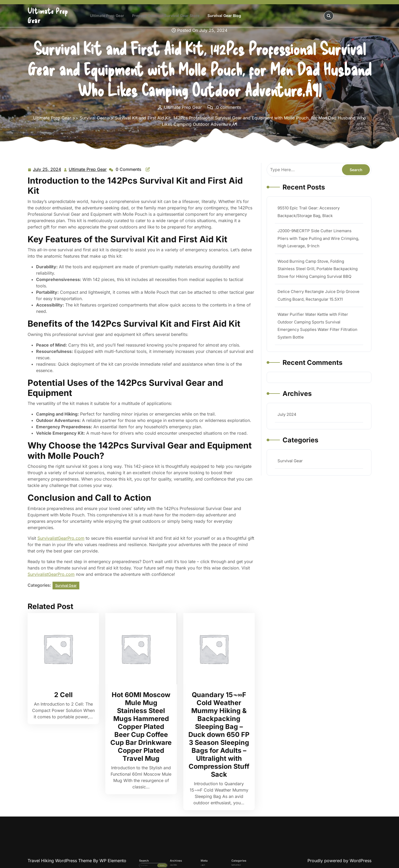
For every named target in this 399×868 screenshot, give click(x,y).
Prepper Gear (144, 16)
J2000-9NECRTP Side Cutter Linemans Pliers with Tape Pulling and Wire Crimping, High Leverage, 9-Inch (317, 251)
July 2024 (291, 399)
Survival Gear (93, 118)
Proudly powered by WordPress (339, 861)
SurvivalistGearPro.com (61, 538)
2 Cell (63, 695)
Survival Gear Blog (224, 16)
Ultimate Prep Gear (107, 16)
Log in (201, 867)
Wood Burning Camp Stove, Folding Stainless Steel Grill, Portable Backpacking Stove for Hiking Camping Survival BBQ (317, 277)
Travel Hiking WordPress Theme (60, 861)
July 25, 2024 (47, 169)
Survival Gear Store (182, 16)
